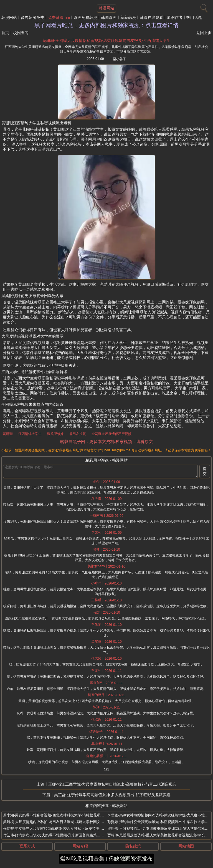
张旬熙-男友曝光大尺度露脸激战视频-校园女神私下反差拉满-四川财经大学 (63, 828)
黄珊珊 (8, 434)
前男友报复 (78, 434)
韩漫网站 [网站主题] (106, 8)
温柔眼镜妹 (55, 434)
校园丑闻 (21, 33)
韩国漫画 (109, 17)
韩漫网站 (9, 17)
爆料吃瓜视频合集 (82, 859)
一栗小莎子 (118, 59)
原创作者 (175, 17)
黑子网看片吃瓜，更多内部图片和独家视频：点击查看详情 (106, 25)
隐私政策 (133, 846)
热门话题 (194, 17)
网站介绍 (80, 846)
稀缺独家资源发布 (131, 859)
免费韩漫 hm (59, 17)
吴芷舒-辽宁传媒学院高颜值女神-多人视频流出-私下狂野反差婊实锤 (112, 795)
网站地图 (186, 846)
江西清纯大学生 (30, 434)
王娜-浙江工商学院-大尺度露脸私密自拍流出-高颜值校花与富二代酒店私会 (112, 784)
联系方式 (27, 846)
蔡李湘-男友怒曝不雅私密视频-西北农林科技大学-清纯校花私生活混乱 (59, 815)
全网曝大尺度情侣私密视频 (111, 434)
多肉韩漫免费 (32, 17)
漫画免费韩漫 (85, 17)
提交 (205, 471)
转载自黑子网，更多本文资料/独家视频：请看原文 (106, 441)
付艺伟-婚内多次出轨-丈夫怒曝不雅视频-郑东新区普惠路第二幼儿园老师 (61, 835)
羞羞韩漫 (128, 17)
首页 (5, 33)
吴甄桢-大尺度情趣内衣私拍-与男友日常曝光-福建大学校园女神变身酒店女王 (64, 822)
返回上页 (204, 33)
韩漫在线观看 (151, 17)
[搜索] (203, 7)
